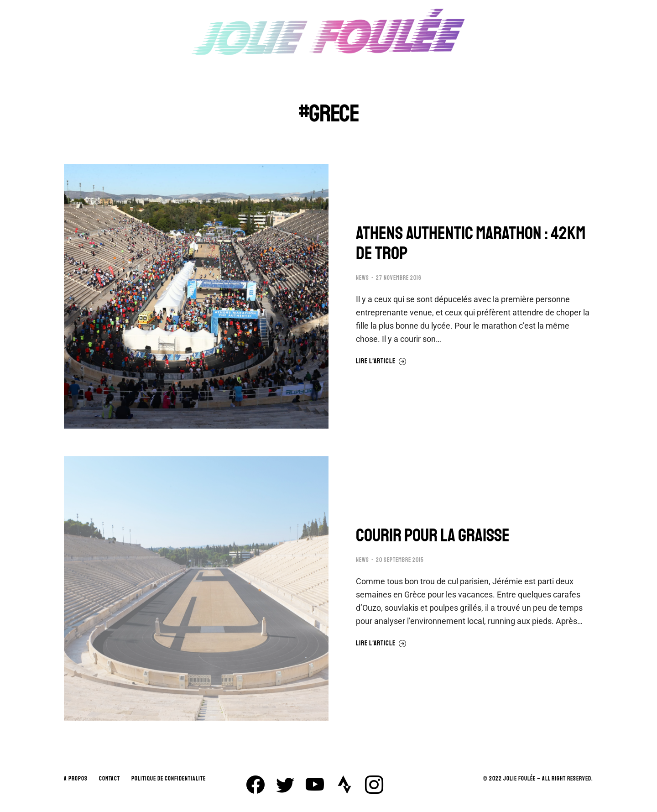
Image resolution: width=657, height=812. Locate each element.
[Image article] (196, 296)
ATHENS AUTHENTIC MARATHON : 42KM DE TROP (471, 243)
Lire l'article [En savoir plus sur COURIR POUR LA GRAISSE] (381, 644)
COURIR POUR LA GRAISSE (433, 535)
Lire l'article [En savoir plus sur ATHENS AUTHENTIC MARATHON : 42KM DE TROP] (381, 361)
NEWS (362, 278)
